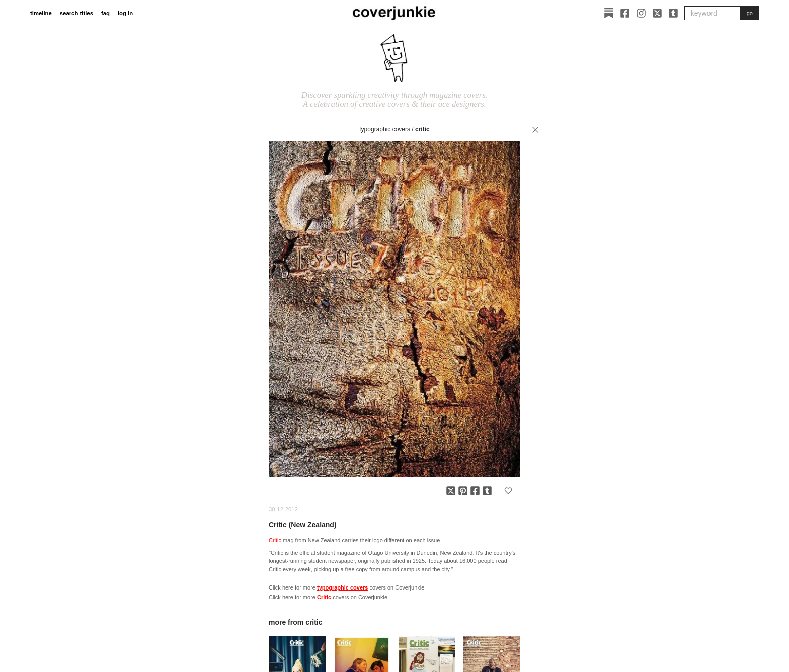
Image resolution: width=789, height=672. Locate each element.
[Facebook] (625, 13)
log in (125, 13)
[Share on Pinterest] (463, 491)
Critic (422, 129)
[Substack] (609, 13)
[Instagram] (641, 13)
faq (105, 13)
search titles (76, 13)
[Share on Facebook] (475, 491)
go (750, 13)
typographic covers (385, 129)
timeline (41, 13)
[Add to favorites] (508, 491)
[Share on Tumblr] (487, 491)
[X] (657, 13)
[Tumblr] (673, 13)
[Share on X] (451, 491)
